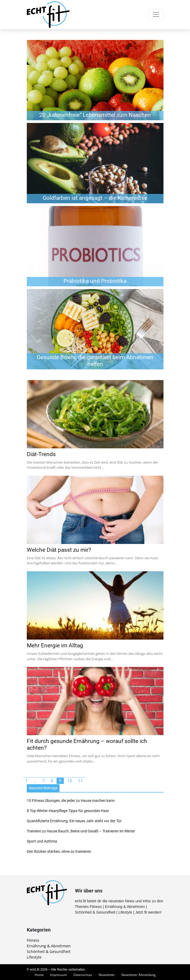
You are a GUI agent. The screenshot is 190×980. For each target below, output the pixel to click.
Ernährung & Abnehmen (49, 946)
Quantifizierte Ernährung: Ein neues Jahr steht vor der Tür (74, 821)
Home (39, 975)
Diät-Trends (41, 454)
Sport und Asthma (42, 841)
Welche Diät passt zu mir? (59, 550)
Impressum (59, 975)
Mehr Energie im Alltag (55, 645)
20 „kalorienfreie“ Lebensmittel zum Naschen (95, 115)
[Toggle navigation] (156, 14)
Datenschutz (83, 975)
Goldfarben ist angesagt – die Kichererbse (95, 198)
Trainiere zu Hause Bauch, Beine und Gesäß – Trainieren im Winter (81, 831)
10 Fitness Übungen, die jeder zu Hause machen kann (71, 801)
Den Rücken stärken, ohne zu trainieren (59, 851)
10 (70, 781)
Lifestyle (34, 957)
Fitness (33, 940)
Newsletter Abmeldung (139, 975)
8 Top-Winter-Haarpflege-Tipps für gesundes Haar (68, 811)
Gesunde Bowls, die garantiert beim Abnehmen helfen (95, 361)
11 (80, 781)
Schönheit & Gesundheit (49, 951)
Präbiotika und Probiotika (95, 281)
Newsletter (107, 975)
